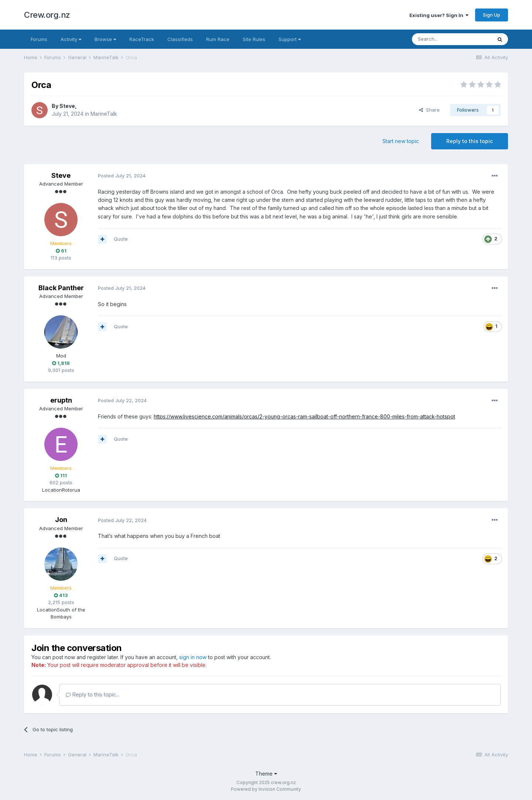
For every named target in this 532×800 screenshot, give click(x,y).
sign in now (193, 657)
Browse (105, 39)
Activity (71, 39)
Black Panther (61, 288)
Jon (61, 520)
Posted (122, 176)
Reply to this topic (470, 141)
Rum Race (218, 39)
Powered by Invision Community (266, 789)
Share (429, 110)
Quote (121, 239)
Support (290, 39)
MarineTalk (104, 114)
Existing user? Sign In (439, 15)
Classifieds (180, 39)
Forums (39, 39)
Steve (67, 106)
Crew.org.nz (47, 15)
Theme (266, 774)
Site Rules (254, 39)
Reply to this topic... (93, 694)
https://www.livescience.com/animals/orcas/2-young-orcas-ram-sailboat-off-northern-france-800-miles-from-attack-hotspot (304, 416)
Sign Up (492, 15)
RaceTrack (142, 39)
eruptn (61, 400)
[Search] (452, 39)
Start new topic (401, 141)
